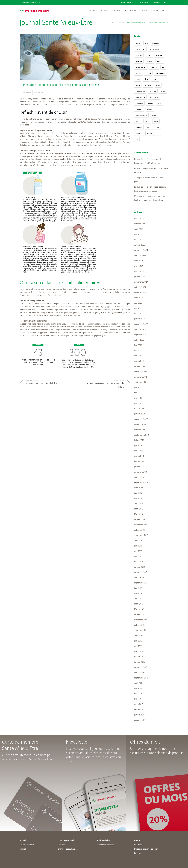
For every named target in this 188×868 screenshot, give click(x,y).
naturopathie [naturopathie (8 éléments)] (140, 97)
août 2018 (138, 541)
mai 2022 (138, 351)
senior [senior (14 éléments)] (138, 121)
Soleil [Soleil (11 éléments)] (147, 121)
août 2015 (138, 683)
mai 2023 (138, 308)
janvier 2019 (139, 520)
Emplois (138, 853)
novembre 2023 (141, 282)
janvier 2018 (139, 567)
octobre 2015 (140, 673)
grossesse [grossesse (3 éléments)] (148, 85)
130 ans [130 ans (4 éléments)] (138, 43)
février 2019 (139, 514)
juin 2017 (138, 588)
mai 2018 (138, 551)
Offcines (61, 845)
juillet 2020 (139, 440)
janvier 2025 (140, 245)
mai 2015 (138, 694)
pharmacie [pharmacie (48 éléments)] (139, 103)
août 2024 (139, 261)
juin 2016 (138, 641)
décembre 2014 (141, 720)
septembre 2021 (141, 382)
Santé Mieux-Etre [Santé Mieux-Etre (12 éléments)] (141, 115)
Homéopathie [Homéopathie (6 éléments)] (140, 91)
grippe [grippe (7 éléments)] (138, 85)
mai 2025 (138, 234)
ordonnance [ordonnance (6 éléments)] (154, 97)
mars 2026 (139, 219)
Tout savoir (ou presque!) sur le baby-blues (44, 383)
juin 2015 (138, 689)
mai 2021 (138, 393)
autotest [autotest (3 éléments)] (139, 55)
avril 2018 (138, 557)
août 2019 (138, 488)
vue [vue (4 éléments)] (158, 133)
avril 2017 (138, 599)
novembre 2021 (141, 377)
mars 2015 (139, 704)
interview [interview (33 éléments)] (153, 91)
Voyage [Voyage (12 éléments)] (150, 133)
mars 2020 (139, 456)
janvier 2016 (139, 662)
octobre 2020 (140, 430)
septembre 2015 (141, 678)
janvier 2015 (139, 715)
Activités (105, 11)
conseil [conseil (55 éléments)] (160, 61)
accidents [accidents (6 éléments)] (156, 43)
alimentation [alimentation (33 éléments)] (140, 49)
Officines (157, 2)
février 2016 (139, 657)
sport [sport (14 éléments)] (156, 121)
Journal (117, 11)
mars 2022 (139, 361)
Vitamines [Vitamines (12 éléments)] (139, 133)
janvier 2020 (140, 467)
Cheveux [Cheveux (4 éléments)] (149, 61)
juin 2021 (138, 388)
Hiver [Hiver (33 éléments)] (158, 85)
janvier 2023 (140, 319)
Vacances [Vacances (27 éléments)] (139, 127)
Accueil (93, 11)
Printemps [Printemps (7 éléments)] (139, 109)
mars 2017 (139, 604)
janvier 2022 (140, 366)
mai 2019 (138, 499)
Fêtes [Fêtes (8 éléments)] (146, 79)
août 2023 (139, 298)
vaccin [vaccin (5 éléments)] (149, 127)
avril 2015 (138, 699)
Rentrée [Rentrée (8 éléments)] (150, 109)
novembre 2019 (141, 472)
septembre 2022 (141, 335)
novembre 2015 (141, 667)
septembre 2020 (142, 435)
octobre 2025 (140, 224)
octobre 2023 (140, 287)
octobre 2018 (140, 530)
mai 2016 (138, 646)
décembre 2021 (141, 372)
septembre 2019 (141, 483)
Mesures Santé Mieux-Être (136, 11)
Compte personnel (127, 2)
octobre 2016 (140, 625)
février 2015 (139, 710)
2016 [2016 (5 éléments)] (146, 43)
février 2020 (140, 462)
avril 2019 (138, 504)
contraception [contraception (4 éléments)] (141, 67)
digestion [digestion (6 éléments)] (154, 67)
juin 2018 (138, 546)
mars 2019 (139, 509)
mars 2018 (139, 562)
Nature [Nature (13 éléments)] (163, 91)
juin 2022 (138, 345)
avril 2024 (139, 266)
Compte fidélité (158, 11)
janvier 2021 (139, 414)
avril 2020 (139, 451)
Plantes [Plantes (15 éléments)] (150, 103)
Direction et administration (146, 849)
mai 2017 (138, 594)
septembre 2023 (141, 293)
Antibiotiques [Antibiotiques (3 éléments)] (154, 49)
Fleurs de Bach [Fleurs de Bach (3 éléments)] (161, 73)
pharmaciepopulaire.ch (68, 849)
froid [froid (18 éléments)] (138, 79)
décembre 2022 (141, 324)
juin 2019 (138, 493)
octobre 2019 (140, 477)
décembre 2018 (141, 525)
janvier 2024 (140, 277)
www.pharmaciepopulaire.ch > (31, 2)
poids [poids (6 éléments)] (159, 103)
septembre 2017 (141, 583)
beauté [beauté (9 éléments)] (149, 55)
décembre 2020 (141, 419)
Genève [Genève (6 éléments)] (155, 79)
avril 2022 (139, 356)
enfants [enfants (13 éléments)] (139, 73)
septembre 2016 (141, 630)
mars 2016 (139, 652)
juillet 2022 (139, 340)
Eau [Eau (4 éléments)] (163, 67)
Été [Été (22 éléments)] (137, 139)
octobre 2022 (140, 330)
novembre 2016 (141, 620)
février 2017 (139, 609)
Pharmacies (139, 845)
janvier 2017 (139, 615)
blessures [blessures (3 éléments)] (159, 55)
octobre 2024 (140, 256)
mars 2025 (139, 240)
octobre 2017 (140, 578)
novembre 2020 (141, 425)
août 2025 (139, 229)
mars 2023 (139, 314)
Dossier (121, 23)
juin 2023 (138, 303)
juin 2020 (138, 446)
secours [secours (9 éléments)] (154, 115)
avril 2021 (138, 398)
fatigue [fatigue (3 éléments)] (148, 73)
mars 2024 (139, 271)
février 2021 (139, 409)
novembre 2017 (141, 572)
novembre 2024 (141, 250)
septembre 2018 (141, 535)
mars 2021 (139, 403)
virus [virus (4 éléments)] (158, 127)
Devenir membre (27, 845)
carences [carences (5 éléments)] (139, 61)
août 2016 (138, 636)
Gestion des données (144, 2)
